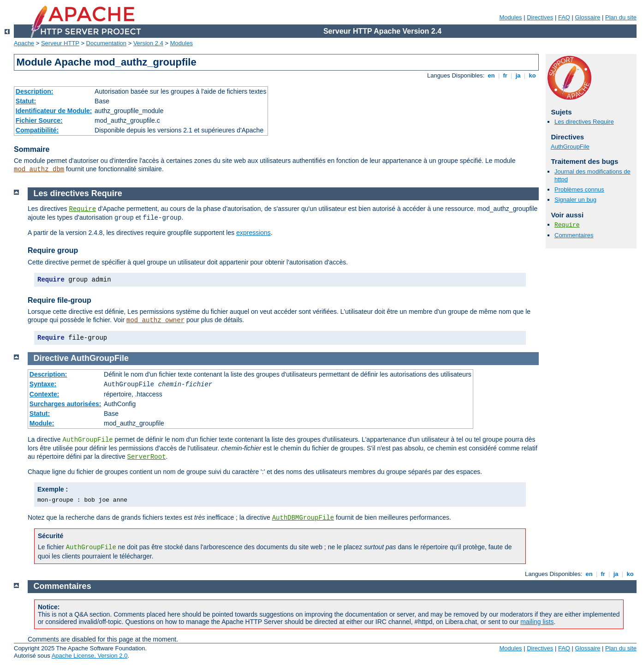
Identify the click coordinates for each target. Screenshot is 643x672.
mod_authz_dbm (39, 169)
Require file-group (60, 300)
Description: (35, 91)
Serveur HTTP (60, 43)
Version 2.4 (148, 43)
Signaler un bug (575, 200)
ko (532, 75)
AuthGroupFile (570, 147)
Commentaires (574, 235)
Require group (53, 250)
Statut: (26, 101)
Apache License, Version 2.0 (90, 656)
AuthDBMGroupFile (303, 518)
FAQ (564, 17)
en (491, 75)
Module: (42, 423)
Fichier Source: (39, 120)
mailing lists (537, 622)
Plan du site (621, 17)
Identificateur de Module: (54, 111)
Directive (51, 358)
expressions (253, 233)
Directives (540, 17)
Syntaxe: (43, 384)
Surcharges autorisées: (65, 404)
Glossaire (588, 17)
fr (505, 75)
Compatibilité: (37, 130)
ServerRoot (147, 457)
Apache (24, 43)
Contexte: (45, 394)
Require (567, 225)
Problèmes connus (579, 189)
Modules (510, 17)
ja (518, 75)
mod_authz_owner (155, 320)
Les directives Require (584, 122)
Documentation (106, 43)
